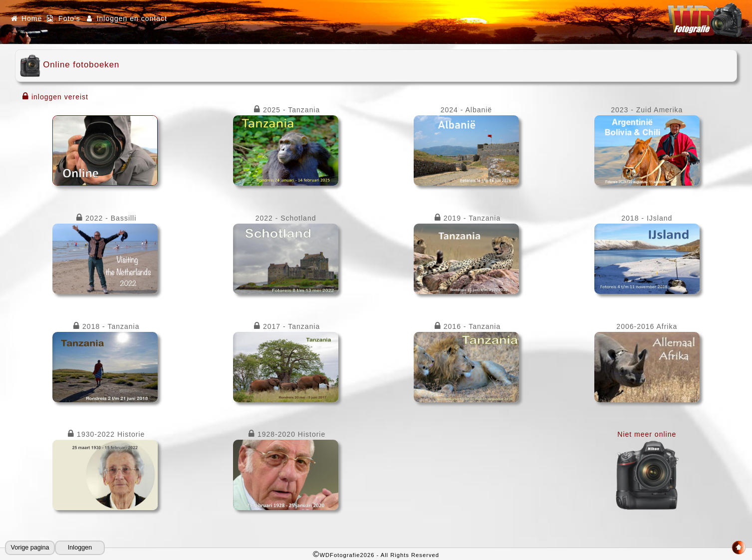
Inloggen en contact (126, 18)
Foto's (63, 18)
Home (26, 18)
